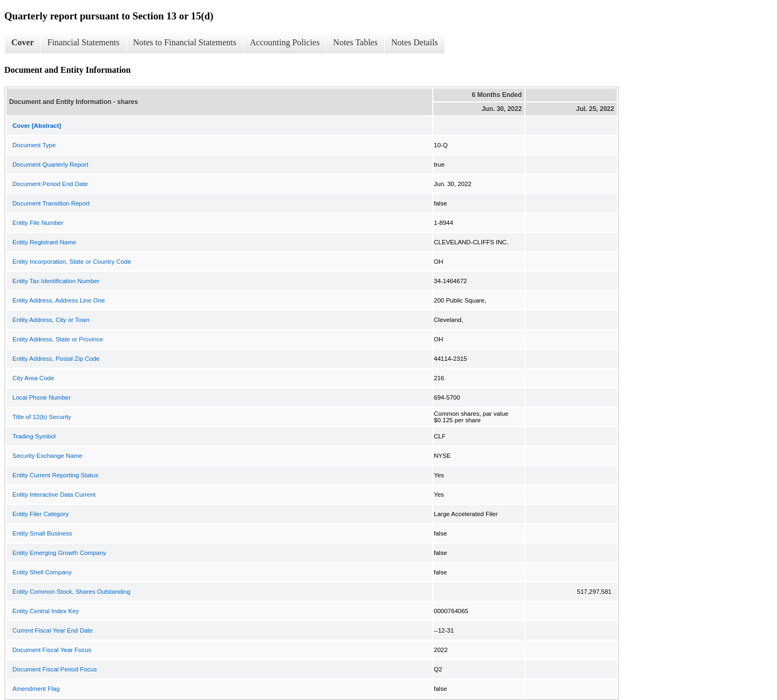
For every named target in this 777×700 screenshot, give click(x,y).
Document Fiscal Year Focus (52, 650)
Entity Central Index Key (46, 611)
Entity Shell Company (42, 572)
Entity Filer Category (40, 514)
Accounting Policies (285, 42)
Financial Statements (84, 42)
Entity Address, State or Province (58, 339)
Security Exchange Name (47, 456)
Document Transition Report (51, 203)
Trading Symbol (34, 436)
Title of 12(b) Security (42, 417)
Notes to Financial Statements (185, 42)
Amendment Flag (36, 689)
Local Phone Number (42, 397)
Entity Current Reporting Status (55, 475)
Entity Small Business (42, 533)
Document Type (34, 145)
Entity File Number (38, 223)
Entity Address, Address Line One (59, 300)
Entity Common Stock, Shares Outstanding (71, 592)
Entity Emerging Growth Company (59, 553)
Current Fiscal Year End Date (53, 630)
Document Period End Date (50, 184)
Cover (23, 42)
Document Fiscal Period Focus (55, 669)
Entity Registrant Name (44, 242)
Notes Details (415, 42)
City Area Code (33, 378)
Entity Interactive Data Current (54, 495)
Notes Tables (355, 42)
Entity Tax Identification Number (56, 281)
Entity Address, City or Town (51, 320)
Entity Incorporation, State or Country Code (72, 262)
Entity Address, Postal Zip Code (56, 359)
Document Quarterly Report (50, 164)
